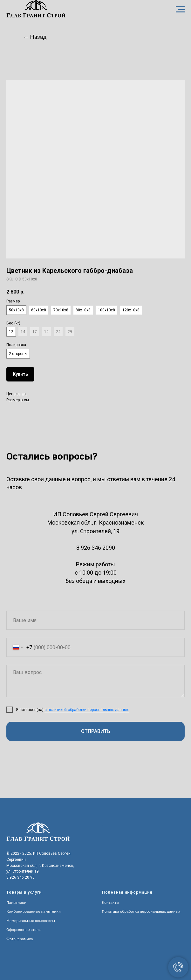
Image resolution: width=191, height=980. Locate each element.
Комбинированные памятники (34, 911)
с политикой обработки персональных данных (87, 710)
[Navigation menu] (180, 10)
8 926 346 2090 (96, 548)
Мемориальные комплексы (31, 921)
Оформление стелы (24, 929)
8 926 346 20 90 (20, 877)
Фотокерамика (20, 939)
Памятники (16, 902)
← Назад (35, 37)
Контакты (111, 902)
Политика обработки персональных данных (141, 911)
